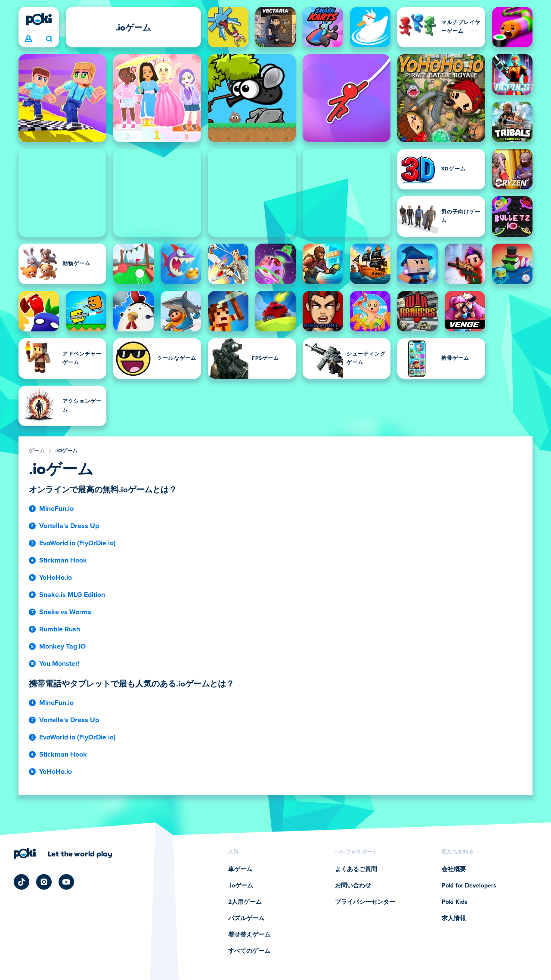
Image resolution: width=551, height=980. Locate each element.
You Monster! (59, 664)
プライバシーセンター (365, 902)
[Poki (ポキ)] (39, 19)
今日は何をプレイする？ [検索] (49, 39)
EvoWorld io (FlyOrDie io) (77, 543)
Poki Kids (455, 902)
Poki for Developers (469, 886)
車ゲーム (240, 869)
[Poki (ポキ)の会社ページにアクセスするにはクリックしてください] (63, 853)
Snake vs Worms (65, 612)
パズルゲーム (246, 918)
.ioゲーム (67, 451)
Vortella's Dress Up (69, 526)
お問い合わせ (353, 886)
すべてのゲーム (249, 951)
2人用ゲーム (245, 902)
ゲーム (37, 451)
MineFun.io (56, 509)
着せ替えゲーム (249, 935)
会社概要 (454, 869)
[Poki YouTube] (66, 882)
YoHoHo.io (56, 578)
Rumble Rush (60, 629)
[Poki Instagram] (44, 882)
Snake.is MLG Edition (72, 595)
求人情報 (454, 918)
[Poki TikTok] (22, 882)
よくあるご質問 (356, 869)
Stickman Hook (63, 560)
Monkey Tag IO (62, 646)
